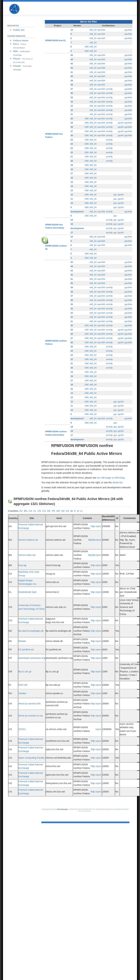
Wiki (15, 51)
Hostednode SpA (27, 592)
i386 (87, 47)
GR (58, 511)
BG (26, 511)
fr (75, 511)
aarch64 (101, 30)
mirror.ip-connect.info (29, 704)
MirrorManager (62, 809)
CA (30, 511)
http (93, 526)
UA (63, 511)
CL (35, 511)
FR (53, 511)
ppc (115, 195)
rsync (98, 526)
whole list (117, 482)
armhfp (109, 89)
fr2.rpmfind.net (26, 650)
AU (21, 511)
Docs (16, 44)
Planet (17, 59)
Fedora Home (21, 40)
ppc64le (128, 30)
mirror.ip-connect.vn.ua (30, 716)
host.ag (22, 565)
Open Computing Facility (31, 758)
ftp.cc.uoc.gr (25, 672)
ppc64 (121, 123)
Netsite (22, 641)
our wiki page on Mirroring (111, 478)
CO (44, 511)
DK (49, 511)
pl (78, 511)
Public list (19, 30)
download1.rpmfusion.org (32, 658)
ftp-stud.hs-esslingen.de (31, 631)
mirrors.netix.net (27, 555)
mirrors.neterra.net (28, 540)
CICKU (22, 729)
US (67, 511)
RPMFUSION (17, 9)
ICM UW (23, 685)
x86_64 (93, 30)
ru (81, 511)
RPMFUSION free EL (56, 40)
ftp (94, 540)
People (17, 66)
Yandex (22, 693)
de (72, 511)
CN (39, 511)
